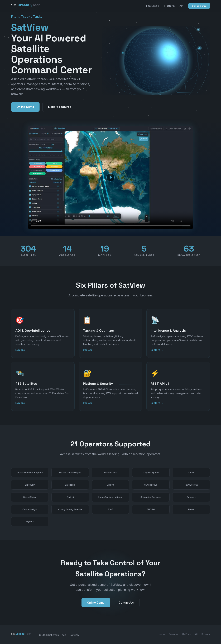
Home (162, 634)
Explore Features (60, 107)
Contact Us (126, 604)
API (182, 6)
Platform (169, 6)
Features (173, 634)
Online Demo (199, 6)
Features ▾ (153, 6)
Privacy (206, 634)
